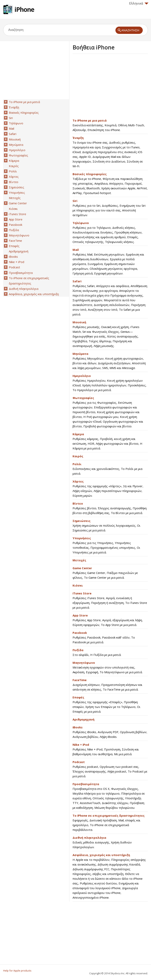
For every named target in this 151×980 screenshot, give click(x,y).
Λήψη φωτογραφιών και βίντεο (117, 444)
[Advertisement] (106, 87)
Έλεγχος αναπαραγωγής (115, 508)
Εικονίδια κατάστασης (88, 125)
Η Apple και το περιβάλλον (91, 860)
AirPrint (142, 188)
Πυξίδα (78, 650)
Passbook (80, 633)
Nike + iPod (81, 745)
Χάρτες (78, 481)
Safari (77, 281)
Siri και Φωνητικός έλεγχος (101, 332)
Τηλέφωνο (81, 223)
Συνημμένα (95, 264)
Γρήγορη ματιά (83, 273)
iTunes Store (82, 593)
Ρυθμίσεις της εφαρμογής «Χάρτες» (97, 486)
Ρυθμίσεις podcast (85, 767)
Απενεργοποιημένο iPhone (91, 897)
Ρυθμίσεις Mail (82, 254)
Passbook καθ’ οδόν (116, 637)
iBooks (78, 727)
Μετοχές (79, 560)
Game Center (82, 568)
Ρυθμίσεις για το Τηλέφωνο (92, 228)
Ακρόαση (78, 672)
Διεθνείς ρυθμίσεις (122, 142)
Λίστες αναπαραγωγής (122, 336)
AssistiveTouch (90, 803)
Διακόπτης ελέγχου (115, 803)
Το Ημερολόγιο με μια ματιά (92, 390)
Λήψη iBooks (108, 737)
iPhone (24, 9)
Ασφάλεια (101, 183)
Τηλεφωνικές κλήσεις (119, 242)
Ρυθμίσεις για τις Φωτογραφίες (94, 403)
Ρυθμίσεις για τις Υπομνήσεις (93, 543)
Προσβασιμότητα (86, 784)
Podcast (79, 762)
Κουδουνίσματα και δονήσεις (93, 232)
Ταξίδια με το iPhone (87, 179)
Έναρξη (78, 138)
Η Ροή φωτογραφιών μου (101, 417)
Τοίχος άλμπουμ (100, 341)
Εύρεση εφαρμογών (86, 625)
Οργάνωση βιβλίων (133, 732)
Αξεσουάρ (79, 130)
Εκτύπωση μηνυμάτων (109, 254)
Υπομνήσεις (82, 538)
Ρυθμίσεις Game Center (89, 573)
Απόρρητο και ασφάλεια (113, 286)
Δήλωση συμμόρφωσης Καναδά (119, 864)
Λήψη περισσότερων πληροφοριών (118, 491)
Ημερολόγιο (82, 376)
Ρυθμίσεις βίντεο (84, 508)
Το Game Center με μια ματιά (104, 577)
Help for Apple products (17, 971)
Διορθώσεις (110, 205)
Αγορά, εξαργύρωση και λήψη (122, 620)
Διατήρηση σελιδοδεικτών (112, 305)
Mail (76, 250)
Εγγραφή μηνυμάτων (108, 273)
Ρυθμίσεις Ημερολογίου (89, 380)
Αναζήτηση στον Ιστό (103, 310)
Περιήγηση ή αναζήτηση (107, 603)
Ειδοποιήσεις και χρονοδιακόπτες (96, 469)
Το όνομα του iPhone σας (90, 142)
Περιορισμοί (133, 183)
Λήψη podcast (117, 771)
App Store (80, 615)
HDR (91, 444)
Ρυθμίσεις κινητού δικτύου (98, 883)
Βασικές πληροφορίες (90, 174)
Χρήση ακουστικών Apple (118, 188)
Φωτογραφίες (83, 398)
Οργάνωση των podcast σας (119, 767)
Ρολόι (77, 464)
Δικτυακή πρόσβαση (103, 820)
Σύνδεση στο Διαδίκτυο (109, 161)
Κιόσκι (78, 585)
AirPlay (77, 193)
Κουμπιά (110, 125)
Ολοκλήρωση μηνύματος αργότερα (113, 269)
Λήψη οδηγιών (82, 491)
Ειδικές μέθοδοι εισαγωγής (91, 842)
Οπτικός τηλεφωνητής (88, 242)
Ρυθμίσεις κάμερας (85, 439)
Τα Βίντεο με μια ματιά (127, 513)
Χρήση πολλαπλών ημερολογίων (104, 385)
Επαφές (133, 237)
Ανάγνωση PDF (108, 732)
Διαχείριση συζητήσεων (114, 363)
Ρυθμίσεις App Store (87, 620)
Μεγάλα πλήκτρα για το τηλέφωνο (96, 793)
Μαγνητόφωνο (84, 663)
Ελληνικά (139, 3)
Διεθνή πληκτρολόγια (89, 838)
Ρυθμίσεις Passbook (87, 637)
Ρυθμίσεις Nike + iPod (87, 749)
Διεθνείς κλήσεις (124, 228)
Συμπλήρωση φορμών (87, 300)
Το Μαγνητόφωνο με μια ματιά (121, 672)
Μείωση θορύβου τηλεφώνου (114, 808)
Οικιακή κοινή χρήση (115, 327)
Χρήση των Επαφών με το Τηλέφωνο (110, 707)
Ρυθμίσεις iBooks (84, 732)
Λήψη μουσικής (104, 346)
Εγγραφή (92, 672)
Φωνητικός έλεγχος (125, 789)
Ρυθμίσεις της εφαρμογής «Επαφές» (97, 702)
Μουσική (79, 322)
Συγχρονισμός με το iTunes (121, 147)
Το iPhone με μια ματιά (90, 120)
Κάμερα (78, 434)
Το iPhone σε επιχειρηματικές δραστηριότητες (109, 815)
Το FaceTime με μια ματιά (120, 689)
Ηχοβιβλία (80, 341)
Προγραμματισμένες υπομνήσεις (113, 548)
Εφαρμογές (80, 820)
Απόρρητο (116, 183)
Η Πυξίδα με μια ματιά (105, 655)
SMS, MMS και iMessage (119, 368)
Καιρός (78, 456)
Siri (75, 201)
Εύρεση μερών (82, 496)
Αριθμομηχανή (83, 719)
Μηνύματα (80, 354)
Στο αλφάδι (81, 655)
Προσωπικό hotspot (97, 193)
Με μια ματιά (123, 754)
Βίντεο (78, 503)
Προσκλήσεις (137, 385)
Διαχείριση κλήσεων (86, 685)
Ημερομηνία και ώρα (87, 147)
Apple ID (85, 157)
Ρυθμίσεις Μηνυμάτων (88, 358)
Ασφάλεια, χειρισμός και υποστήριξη (101, 855)
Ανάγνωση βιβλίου (85, 737)
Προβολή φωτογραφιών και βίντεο (107, 426)
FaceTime (80, 680)
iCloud (77, 152)
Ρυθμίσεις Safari (84, 286)
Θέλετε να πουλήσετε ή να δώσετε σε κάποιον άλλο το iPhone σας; (108, 879)
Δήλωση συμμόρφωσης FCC (91, 869)
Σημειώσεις (81, 521)
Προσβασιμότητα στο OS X (91, 789)
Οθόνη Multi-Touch (131, 125)
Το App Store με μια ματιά (119, 625)
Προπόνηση (112, 749)
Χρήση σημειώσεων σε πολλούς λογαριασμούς (104, 525)
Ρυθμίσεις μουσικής (86, 327)
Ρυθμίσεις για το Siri (86, 205)
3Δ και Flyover (133, 486)
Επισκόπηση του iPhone (104, 130)
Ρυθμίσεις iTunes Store (88, 598)
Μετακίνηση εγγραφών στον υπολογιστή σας (104, 667)
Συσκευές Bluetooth (86, 188)
